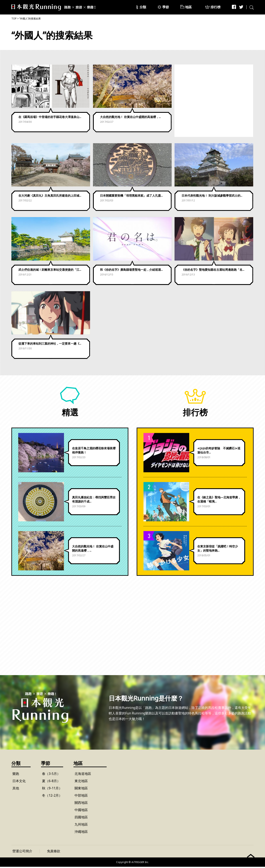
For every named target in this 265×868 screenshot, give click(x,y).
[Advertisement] (214, 101)
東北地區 (81, 782)
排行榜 (216, 7)
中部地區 (81, 797)
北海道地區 (83, 775)
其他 (16, 789)
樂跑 (16, 775)
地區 (189, 7)
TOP (14, 19)
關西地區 (81, 804)
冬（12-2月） (52, 797)
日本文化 (19, 782)
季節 (166, 7)
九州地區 (81, 826)
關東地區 (81, 789)
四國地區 (81, 818)
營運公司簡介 (22, 852)
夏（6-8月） (51, 782)
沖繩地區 (81, 833)
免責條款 (54, 852)
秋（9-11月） (52, 789)
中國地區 (81, 811)
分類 (143, 7)
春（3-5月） (51, 775)
